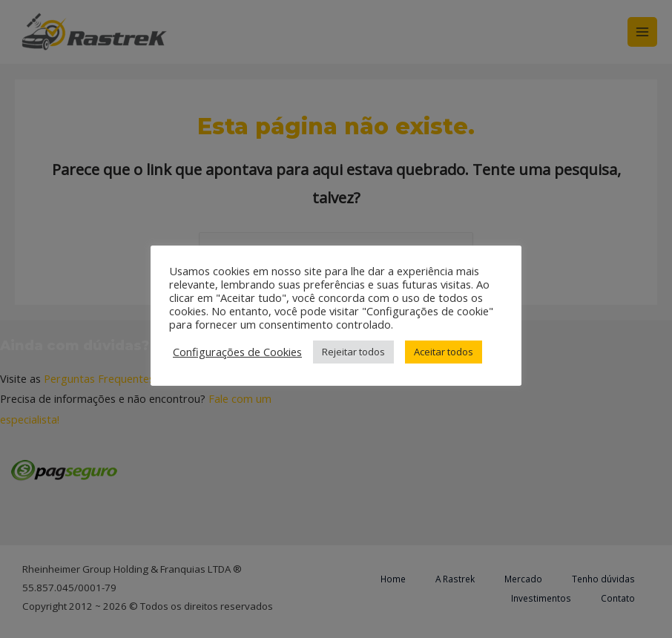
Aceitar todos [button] (444, 352)
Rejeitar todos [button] (353, 352)
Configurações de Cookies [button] (237, 352)
